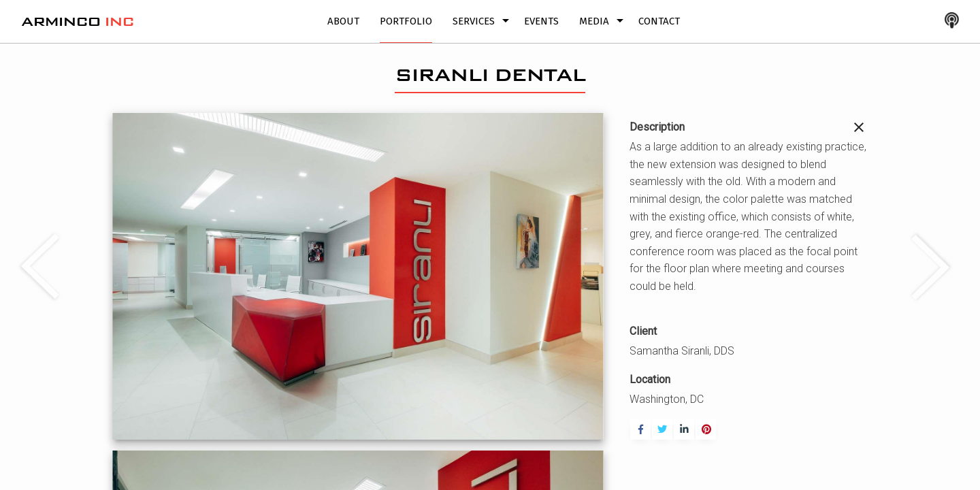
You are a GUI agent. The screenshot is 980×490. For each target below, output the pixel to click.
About (343, 21)
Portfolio (406, 21)
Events (541, 21)
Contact (659, 21)
